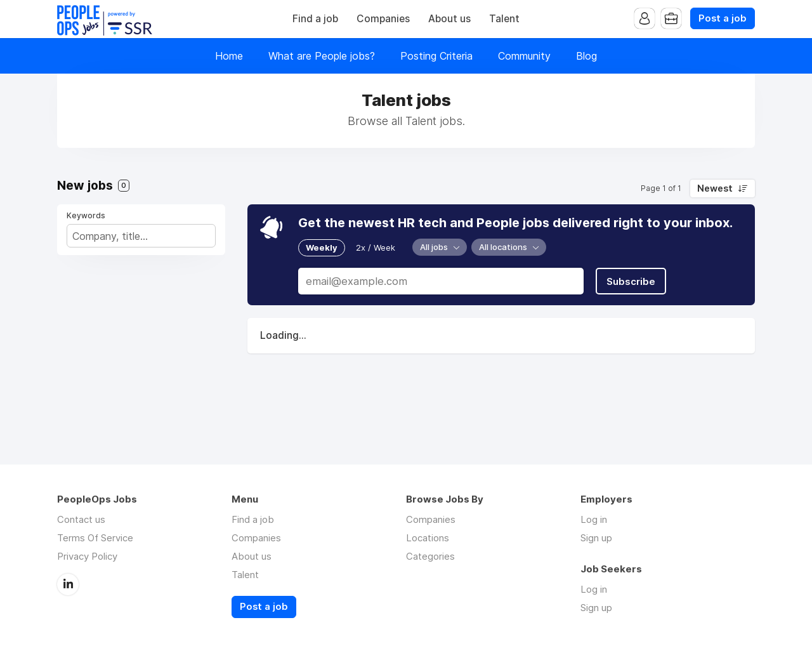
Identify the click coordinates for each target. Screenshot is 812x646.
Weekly (322, 247)
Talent (504, 19)
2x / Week (376, 247)
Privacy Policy (87, 556)
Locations (428, 538)
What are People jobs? (322, 56)
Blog (586, 56)
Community (524, 56)
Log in (594, 519)
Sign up (596, 538)
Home (229, 56)
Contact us (81, 519)
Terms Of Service (95, 538)
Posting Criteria (436, 56)
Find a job (315, 19)
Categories (430, 556)
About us (449, 19)
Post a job (723, 18)
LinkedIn (68, 584)
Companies (383, 19)
